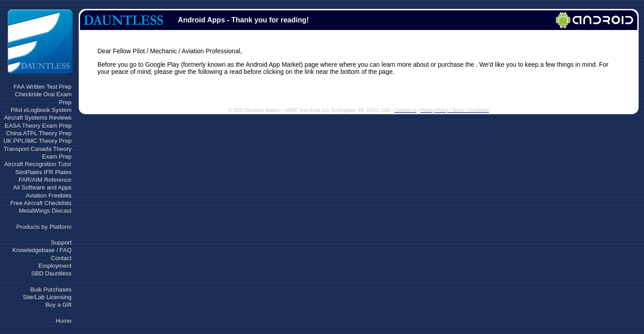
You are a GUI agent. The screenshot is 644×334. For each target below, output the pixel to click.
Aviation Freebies (49, 195)
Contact (61, 258)
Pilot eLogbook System (41, 110)
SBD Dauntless (51, 273)
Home (64, 321)
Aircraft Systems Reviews (38, 118)
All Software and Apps (42, 187)
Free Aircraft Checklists (41, 203)
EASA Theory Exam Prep (38, 126)
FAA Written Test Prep (42, 87)
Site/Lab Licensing (47, 297)
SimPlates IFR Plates (43, 172)
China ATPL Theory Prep (39, 133)
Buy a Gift (58, 305)
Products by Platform (44, 227)
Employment (55, 266)
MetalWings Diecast (45, 211)
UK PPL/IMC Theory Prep (38, 141)
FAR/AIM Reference (45, 180)
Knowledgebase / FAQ (42, 250)
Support (61, 242)
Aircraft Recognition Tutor (38, 164)
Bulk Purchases (51, 289)
